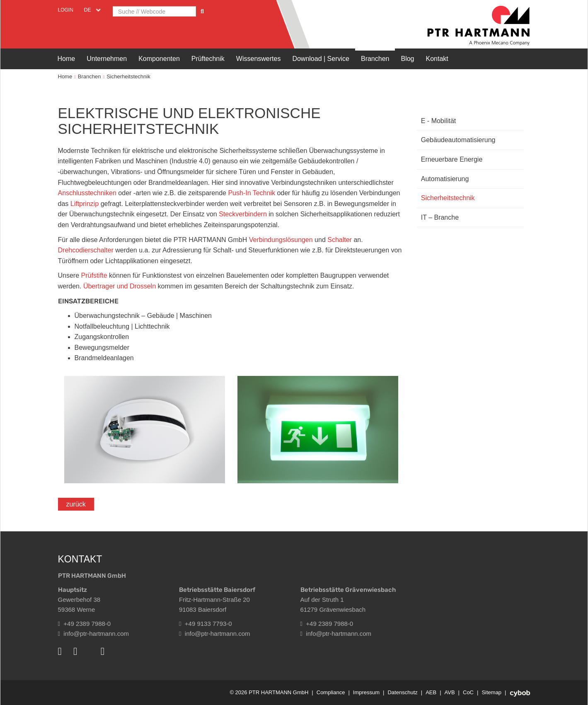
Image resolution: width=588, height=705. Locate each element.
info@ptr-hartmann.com (94, 634)
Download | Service (321, 59)
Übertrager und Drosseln (120, 286)
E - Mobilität (438, 121)
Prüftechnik (208, 59)
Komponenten (159, 59)
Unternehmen (107, 59)
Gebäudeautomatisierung (458, 140)
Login (66, 10)
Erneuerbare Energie (452, 159)
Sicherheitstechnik (128, 76)
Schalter (340, 240)
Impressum (366, 692)
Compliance (331, 692)
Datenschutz (402, 692)
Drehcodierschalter (87, 250)
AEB (431, 692)
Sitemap (491, 692)
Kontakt (437, 59)
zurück (76, 504)
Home (67, 59)
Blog (407, 59)
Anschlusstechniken (88, 193)
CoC (468, 692)
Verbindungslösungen (282, 240)
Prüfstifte (95, 275)
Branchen (375, 59)
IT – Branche (440, 217)
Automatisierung (445, 179)
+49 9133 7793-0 (206, 624)
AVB (450, 692)
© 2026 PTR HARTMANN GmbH (269, 692)
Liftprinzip (86, 204)
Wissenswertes (259, 59)
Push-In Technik (252, 193)
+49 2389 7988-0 (85, 624)
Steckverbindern (244, 214)
